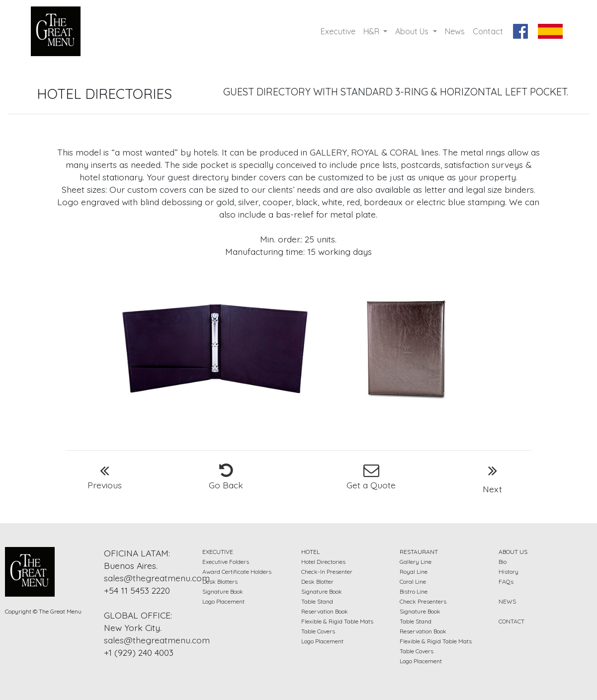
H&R (372, 31)
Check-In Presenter (327, 572)
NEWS (507, 601)
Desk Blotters (220, 582)
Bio (503, 562)
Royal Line (414, 572)
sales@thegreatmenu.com (157, 578)
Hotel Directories (323, 562)
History (509, 572)
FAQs (506, 582)
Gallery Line (416, 562)
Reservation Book (325, 611)
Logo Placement (223, 601)
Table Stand (317, 601)
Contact (488, 31)
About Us (413, 31)
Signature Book (223, 591)
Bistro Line (414, 591)
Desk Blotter (317, 582)
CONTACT (512, 621)
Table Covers (318, 631)
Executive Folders (226, 562)
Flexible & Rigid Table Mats (337, 621)
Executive (340, 31)
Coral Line (413, 582)
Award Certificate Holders (237, 572)
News (455, 31)
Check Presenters (423, 601)
